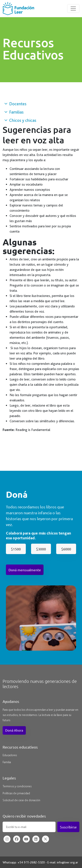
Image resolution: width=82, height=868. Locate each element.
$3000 (41, 549)
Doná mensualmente (25, 570)
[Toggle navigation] (73, 8)
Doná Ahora (14, 730)
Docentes (15, 104)
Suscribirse (68, 827)
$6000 (66, 549)
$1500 (16, 549)
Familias (14, 112)
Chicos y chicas (20, 120)
